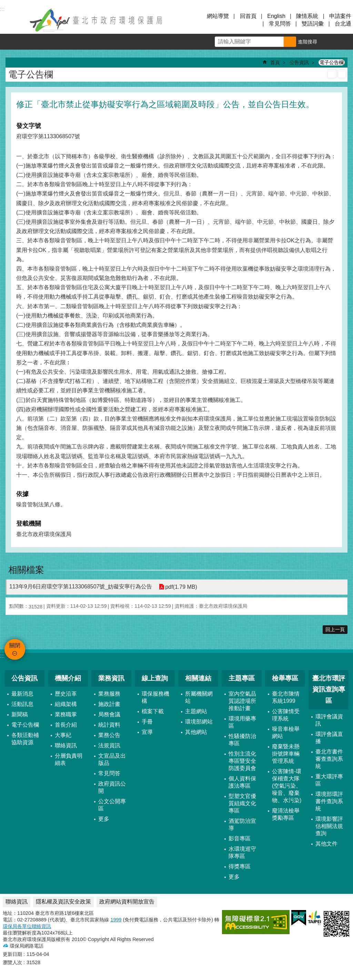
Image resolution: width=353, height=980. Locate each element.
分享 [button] (345, 42)
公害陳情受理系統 (286, 715)
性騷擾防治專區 (242, 740)
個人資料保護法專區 (242, 782)
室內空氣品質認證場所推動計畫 (242, 701)
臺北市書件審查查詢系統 (329, 759)
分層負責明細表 (69, 759)
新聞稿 (20, 714)
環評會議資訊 (329, 720)
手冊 (147, 722)
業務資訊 (111, 678)
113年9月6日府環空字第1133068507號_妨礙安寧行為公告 (81, 587)
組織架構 (66, 704)
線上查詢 (155, 678)
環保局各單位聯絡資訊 (27, 926)
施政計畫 (109, 704)
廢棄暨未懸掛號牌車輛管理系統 (286, 754)
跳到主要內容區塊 (4, 4)
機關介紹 (68, 678)
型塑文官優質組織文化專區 (242, 803)
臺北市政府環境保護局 (97, 20)
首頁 (275, 62)
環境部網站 (199, 722)
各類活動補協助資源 (25, 739)
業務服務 (109, 694)
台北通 (343, 24)
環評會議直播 (329, 738)
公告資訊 (299, 62)
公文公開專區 (112, 805)
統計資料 (109, 725)
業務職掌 (66, 714)
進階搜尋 (307, 42)
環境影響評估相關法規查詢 (329, 826)
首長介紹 (66, 725)
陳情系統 (307, 16)
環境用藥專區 (242, 722)
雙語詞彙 (313, 24)
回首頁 (248, 16)
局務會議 (109, 714)
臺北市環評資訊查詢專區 (329, 689)
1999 (116, 920)
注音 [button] (342, 74)
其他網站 (196, 732)
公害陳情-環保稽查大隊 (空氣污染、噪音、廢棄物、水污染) (287, 786)
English (276, 16)
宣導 (147, 732)
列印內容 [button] (332, 74)
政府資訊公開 (112, 787)
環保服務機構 (155, 697)
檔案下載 (153, 711)
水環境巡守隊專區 (242, 852)
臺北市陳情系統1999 (286, 697)
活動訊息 (22, 704)
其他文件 (326, 844)
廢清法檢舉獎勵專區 (286, 814)
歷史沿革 (66, 694)
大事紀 (63, 735)
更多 (104, 819)
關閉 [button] (14, 20)
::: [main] (8, 55)
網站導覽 (218, 16)
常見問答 (280, 24)
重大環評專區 (329, 780)
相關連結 (198, 678)
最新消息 (22, 694)
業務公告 (109, 735)
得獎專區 (240, 866)
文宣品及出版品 (112, 759)
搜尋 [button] (290, 42)
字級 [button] (329, 42)
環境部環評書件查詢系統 (329, 801)
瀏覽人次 (12, 962)
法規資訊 (109, 745)
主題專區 (242, 678)
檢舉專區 (285, 678)
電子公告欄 (332, 62)
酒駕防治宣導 (242, 825)
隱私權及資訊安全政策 (63, 902)
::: (2, 656)
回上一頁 (335, 629)
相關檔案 (26, 570)
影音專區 (240, 838)
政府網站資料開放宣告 (127, 902)
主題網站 (196, 711)
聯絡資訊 (66, 745)
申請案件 (340, 16)
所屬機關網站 (199, 697)
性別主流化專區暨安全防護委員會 (242, 761)
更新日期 (12, 954)
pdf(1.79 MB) (181, 587)
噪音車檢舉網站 (286, 733)
